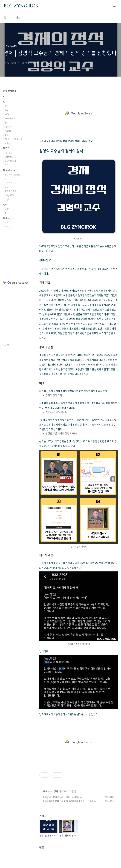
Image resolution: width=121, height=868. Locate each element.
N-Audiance (9, 170)
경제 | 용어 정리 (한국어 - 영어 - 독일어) (61, 797)
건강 (6, 165)
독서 (6, 187)
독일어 (7, 209)
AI (4, 96)
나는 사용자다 (10, 183)
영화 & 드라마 (10, 191)
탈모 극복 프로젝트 (13, 175)
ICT (5, 101)
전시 (6, 179)
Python (8, 131)
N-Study (47, 791)
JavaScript (10, 118)
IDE (6, 135)
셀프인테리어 (10, 161)
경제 (56, 791)
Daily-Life (9, 195)
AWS (7, 114)
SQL (7, 106)
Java (7, 110)
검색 (107, 6)
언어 (5, 204)
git (6, 122)
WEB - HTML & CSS (13, 139)
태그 (18, 17)
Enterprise (10, 157)
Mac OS (8, 153)
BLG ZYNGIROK (21, 6)
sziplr (7, 199)
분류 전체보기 (10, 91)
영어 (6, 213)
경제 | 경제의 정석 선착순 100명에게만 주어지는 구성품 (68, 801)
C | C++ (8, 126)
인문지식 (8, 227)
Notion (8, 143)
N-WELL (7, 148)
